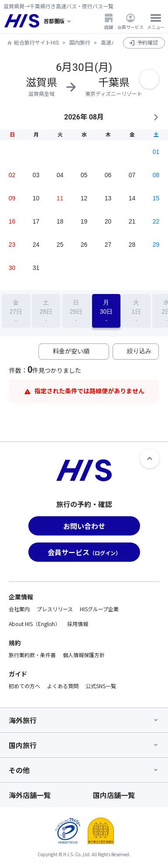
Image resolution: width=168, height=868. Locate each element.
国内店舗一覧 (114, 795)
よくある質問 (63, 686)
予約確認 (147, 43)
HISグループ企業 (99, 609)
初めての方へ (24, 686)
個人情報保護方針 (84, 655)
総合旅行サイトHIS (36, 43)
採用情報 (78, 624)
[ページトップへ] (150, 458)
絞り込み (139, 351)
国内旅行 (80, 43)
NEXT (156, 117)
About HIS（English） (34, 624)
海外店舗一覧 (30, 795)
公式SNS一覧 (101, 686)
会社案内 (19, 609)
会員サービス (130, 21)
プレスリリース (55, 609)
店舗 (109, 21)
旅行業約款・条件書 (32, 655)
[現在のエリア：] (58, 21)
